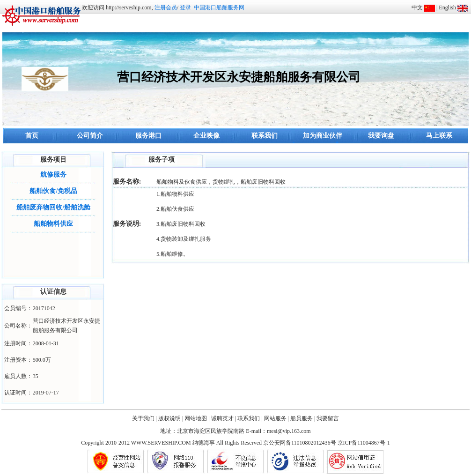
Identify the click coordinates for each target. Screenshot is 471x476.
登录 (185, 7)
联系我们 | (250, 418)
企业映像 (206, 136)
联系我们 (265, 136)
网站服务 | (276, 418)
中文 (417, 7)
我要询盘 (381, 136)
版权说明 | (171, 418)
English (447, 7)
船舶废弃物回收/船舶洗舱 (53, 207)
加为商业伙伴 (323, 136)
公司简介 (90, 136)
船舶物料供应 (53, 224)
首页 (32, 136)
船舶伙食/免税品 (53, 191)
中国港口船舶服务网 (219, 7)
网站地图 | (197, 418)
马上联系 (439, 136)
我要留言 (328, 418)
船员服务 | (303, 418)
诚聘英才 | (224, 418)
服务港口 (148, 136)
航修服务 (53, 175)
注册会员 (166, 7)
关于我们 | (144, 418)
